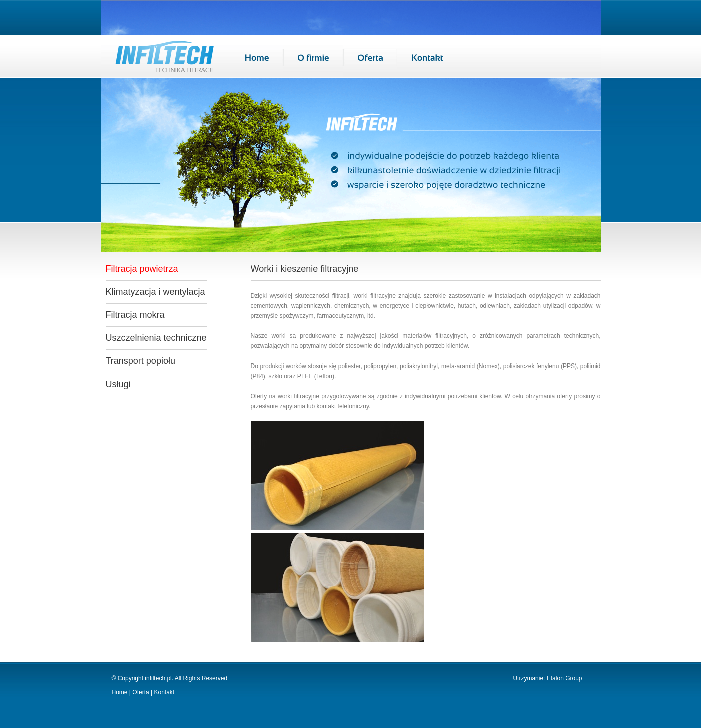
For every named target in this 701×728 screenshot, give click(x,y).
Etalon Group (565, 678)
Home (120, 692)
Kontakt (163, 692)
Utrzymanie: (530, 678)
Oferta (140, 692)
